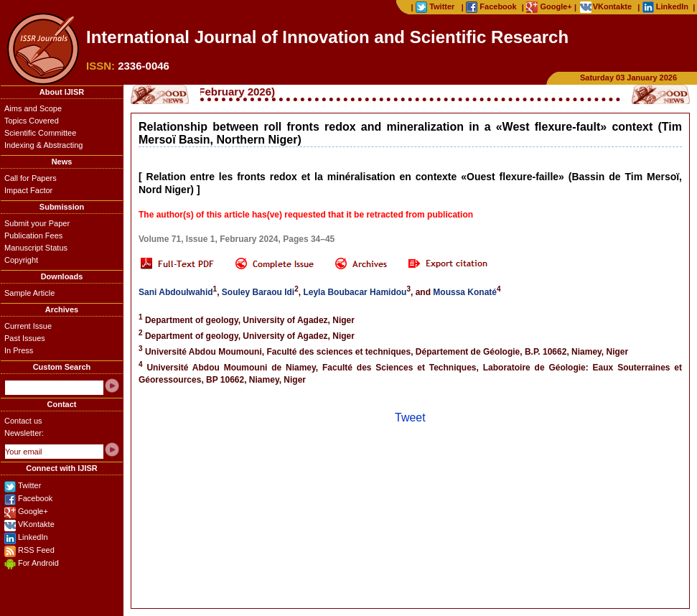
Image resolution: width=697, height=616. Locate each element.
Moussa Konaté (465, 292)
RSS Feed (36, 550)
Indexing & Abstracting (43, 145)
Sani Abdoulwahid (176, 292)
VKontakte (36, 524)
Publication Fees (33, 235)
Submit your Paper (37, 223)
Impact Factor (28, 190)
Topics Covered (32, 121)
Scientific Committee (40, 133)
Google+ (33, 511)
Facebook (35, 498)
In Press (19, 350)
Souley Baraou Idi (258, 292)
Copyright (21, 260)
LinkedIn (33, 537)
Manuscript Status (36, 248)
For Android (38, 563)
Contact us (23, 421)
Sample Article (29, 293)
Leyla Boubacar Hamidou (355, 292)
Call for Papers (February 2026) (203, 92)
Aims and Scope (33, 108)
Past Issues (25, 338)
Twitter (29, 485)
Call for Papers (31, 178)
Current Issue (28, 326)
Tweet (410, 417)
